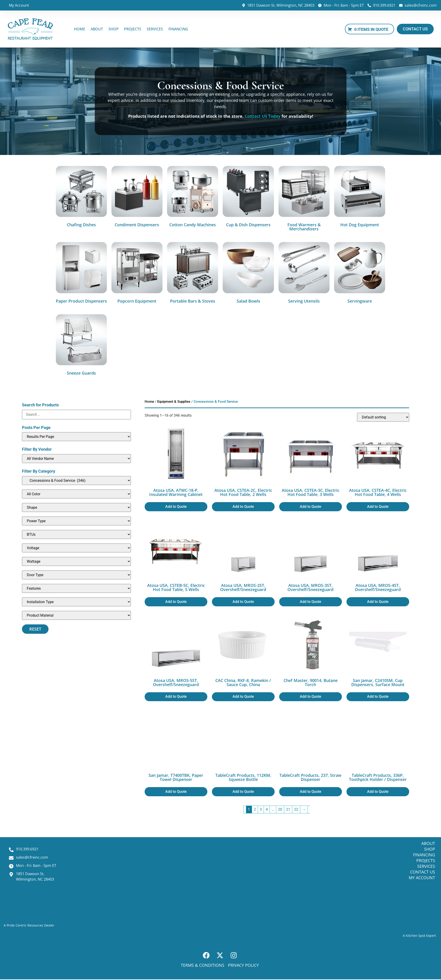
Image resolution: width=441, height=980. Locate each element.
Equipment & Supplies (174, 402)
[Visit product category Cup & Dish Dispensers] (248, 197)
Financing (178, 29)
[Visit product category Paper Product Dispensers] (81, 273)
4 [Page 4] (267, 809)
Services (155, 29)
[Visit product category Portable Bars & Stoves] (193, 273)
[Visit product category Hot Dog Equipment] (360, 197)
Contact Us (423, 872)
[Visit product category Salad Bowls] (248, 273)
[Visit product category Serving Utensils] (304, 273)
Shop (114, 29)
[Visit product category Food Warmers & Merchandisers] (304, 199)
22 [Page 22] (296, 809)
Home (80, 29)
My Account (19, 5)
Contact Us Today (262, 116)
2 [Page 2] (255, 809)
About (97, 29)
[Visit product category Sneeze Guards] (81, 346)
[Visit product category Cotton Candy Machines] (193, 197)
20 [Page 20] (280, 809)
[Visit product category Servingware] (360, 273)
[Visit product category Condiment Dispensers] (137, 197)
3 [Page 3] (261, 809)
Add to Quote (176, 507)
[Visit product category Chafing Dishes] (81, 197)
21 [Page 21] (288, 809)
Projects (133, 29)
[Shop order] (383, 417)
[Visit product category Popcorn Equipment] (137, 273)
